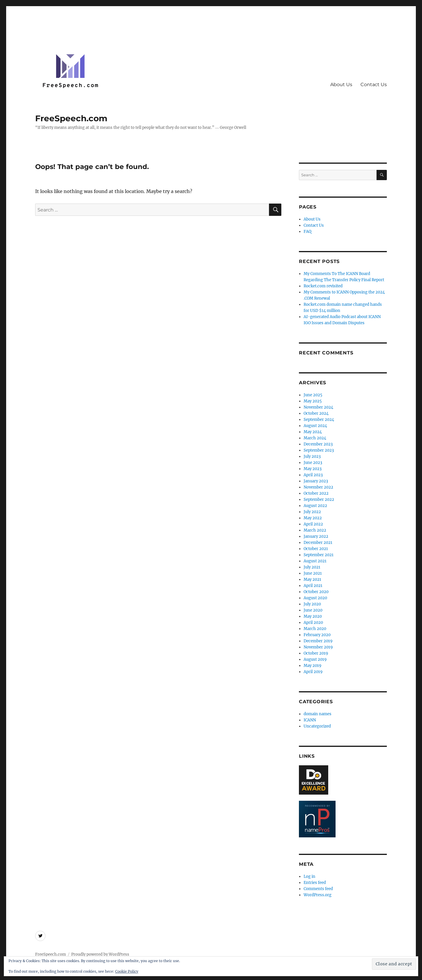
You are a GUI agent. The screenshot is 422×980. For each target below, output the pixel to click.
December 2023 (318, 444)
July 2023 (312, 456)
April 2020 (313, 623)
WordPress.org (318, 895)
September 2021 (319, 555)
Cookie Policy (127, 971)
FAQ (307, 232)
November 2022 (318, 487)
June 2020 (313, 610)
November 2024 (318, 407)
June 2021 (313, 573)
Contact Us (374, 84)
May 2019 (313, 666)
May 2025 (313, 401)
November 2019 (318, 647)
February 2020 (317, 635)
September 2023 (319, 450)
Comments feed (318, 889)
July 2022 (312, 512)
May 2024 (313, 432)
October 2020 (316, 592)
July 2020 (312, 604)
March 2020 (315, 629)
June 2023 (313, 463)
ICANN (310, 720)
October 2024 (316, 413)
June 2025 (313, 395)
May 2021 (312, 579)
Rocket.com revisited (323, 286)
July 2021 (312, 567)
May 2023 (313, 469)
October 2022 (316, 493)
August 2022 (315, 506)
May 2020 (313, 616)
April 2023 (313, 475)
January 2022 (316, 536)
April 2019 (313, 672)
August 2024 (315, 426)
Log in (309, 876)
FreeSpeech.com (71, 118)
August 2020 (315, 598)
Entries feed (315, 883)
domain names (318, 714)
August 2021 (315, 561)
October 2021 (316, 549)
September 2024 (319, 420)
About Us (341, 84)
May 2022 (313, 518)
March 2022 (315, 530)
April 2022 (313, 524)
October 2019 (316, 653)
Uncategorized (317, 726)
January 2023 (316, 481)
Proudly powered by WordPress (100, 954)
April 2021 (313, 586)
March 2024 (315, 438)
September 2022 (319, 500)
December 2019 (318, 641)
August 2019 (315, 659)
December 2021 (318, 543)
